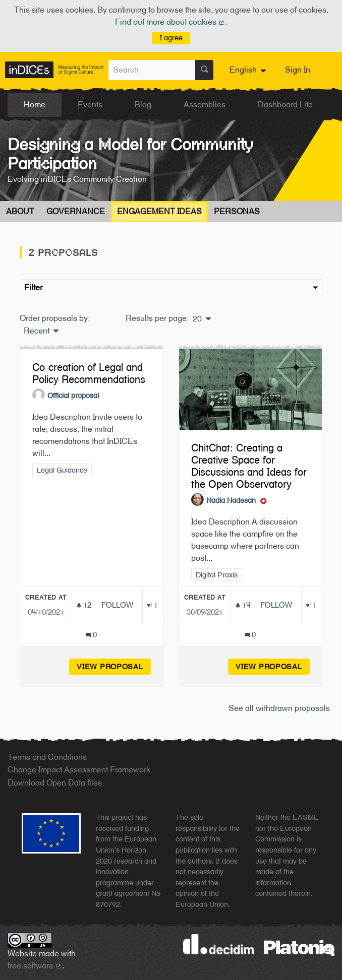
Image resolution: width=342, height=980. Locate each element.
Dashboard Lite (285, 105)
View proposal (114, 666)
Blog (143, 105)
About (20, 211)
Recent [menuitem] (37, 331)
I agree (171, 38)
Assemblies (205, 105)
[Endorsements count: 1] (153, 605)
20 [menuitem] (197, 319)
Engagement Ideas (159, 211)
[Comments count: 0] (92, 635)
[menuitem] (249, 70)
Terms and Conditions (47, 757)
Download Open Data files (55, 783)
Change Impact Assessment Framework (79, 770)
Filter (171, 287)
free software (35, 966)
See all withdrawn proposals (279, 708)
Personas (237, 211)
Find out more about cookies (170, 22)
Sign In (298, 70)
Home (35, 105)
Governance (76, 211)
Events (90, 105)
